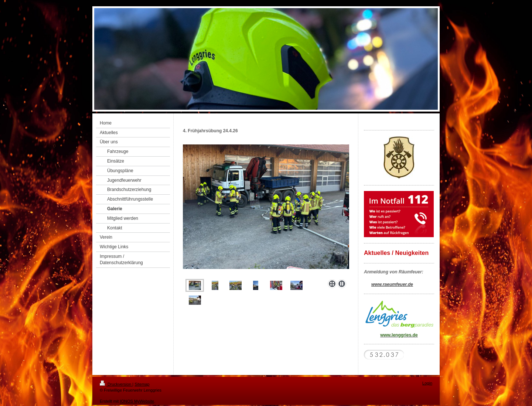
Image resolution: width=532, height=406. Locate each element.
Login (427, 383)
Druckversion (116, 384)
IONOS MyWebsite (137, 401)
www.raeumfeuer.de (392, 284)
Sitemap (142, 384)
